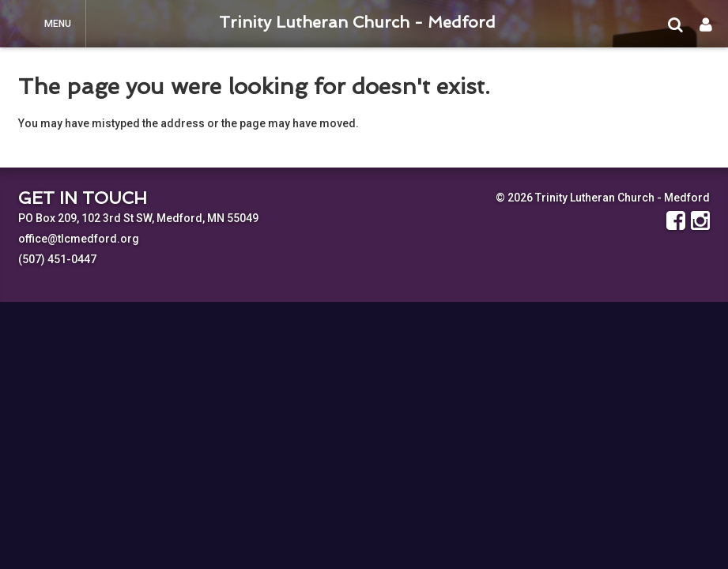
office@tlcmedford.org (79, 239)
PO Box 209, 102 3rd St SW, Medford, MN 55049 (138, 218)
